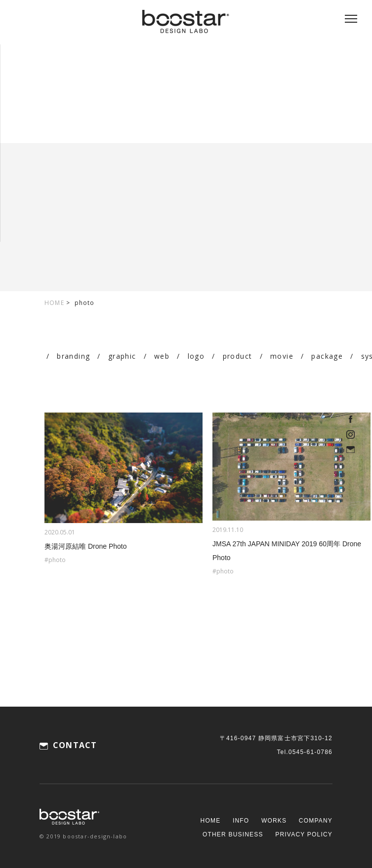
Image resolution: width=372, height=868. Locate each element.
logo (196, 356)
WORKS (274, 821)
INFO (241, 821)
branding (73, 356)
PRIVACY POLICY (304, 834)
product (238, 356)
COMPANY (316, 821)
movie (282, 356)
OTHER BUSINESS (233, 834)
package (327, 356)
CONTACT (75, 745)
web (162, 356)
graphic (122, 356)
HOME (54, 303)
